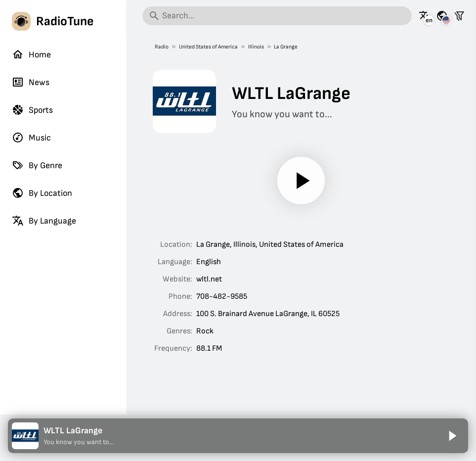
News (31, 82)
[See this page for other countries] (442, 16)
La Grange (286, 47)
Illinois (256, 47)
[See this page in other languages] (425, 16)
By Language (44, 221)
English (209, 262)
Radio (162, 47)
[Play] (302, 181)
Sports (32, 110)
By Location (42, 193)
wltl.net (209, 279)
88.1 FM (209, 348)
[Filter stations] (459, 16)
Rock (205, 331)
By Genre (37, 165)
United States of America (208, 47)
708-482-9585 (222, 297)
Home (31, 54)
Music (31, 138)
